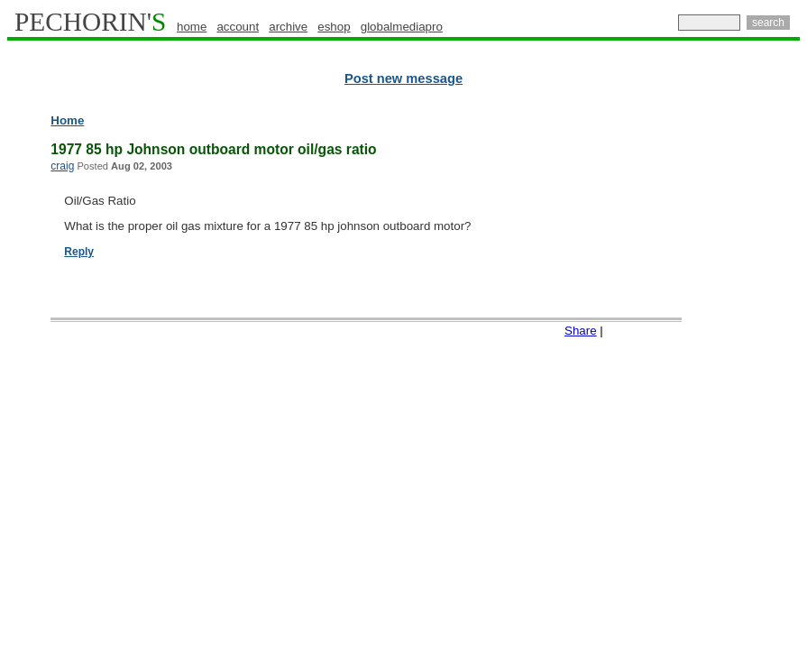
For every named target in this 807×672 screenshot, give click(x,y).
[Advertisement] (721, 388)
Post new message (403, 78)
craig (62, 166)
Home (67, 120)
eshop (334, 27)
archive (288, 27)
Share (581, 331)
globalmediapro (402, 27)
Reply (79, 252)
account (238, 27)
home (192, 27)
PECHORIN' (90, 22)
